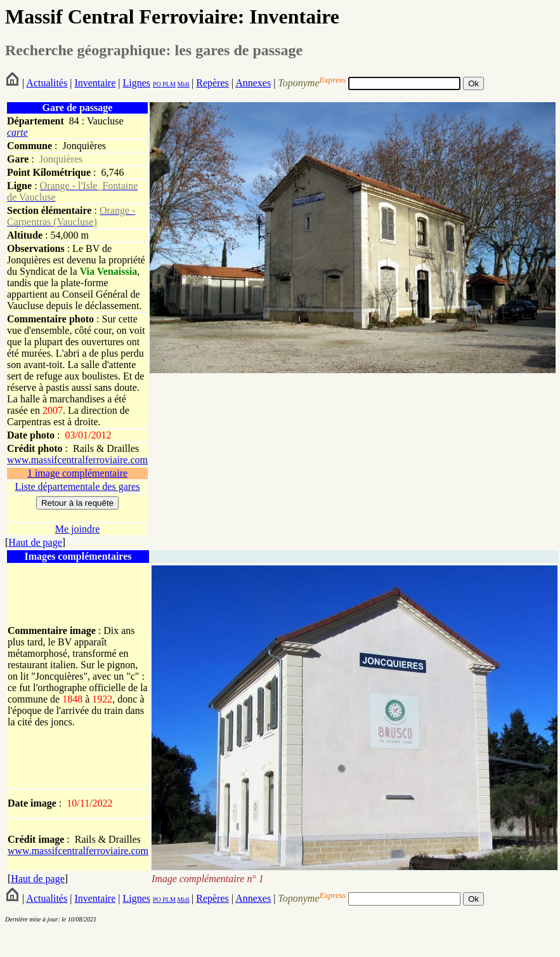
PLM (168, 84)
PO (157, 84)
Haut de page (35, 542)
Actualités (47, 83)
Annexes (253, 83)
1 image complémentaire (77, 473)
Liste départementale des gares (78, 486)
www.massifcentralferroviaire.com (77, 460)
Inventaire (95, 83)
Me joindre (78, 529)
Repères (212, 83)
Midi (183, 84)
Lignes (136, 83)
